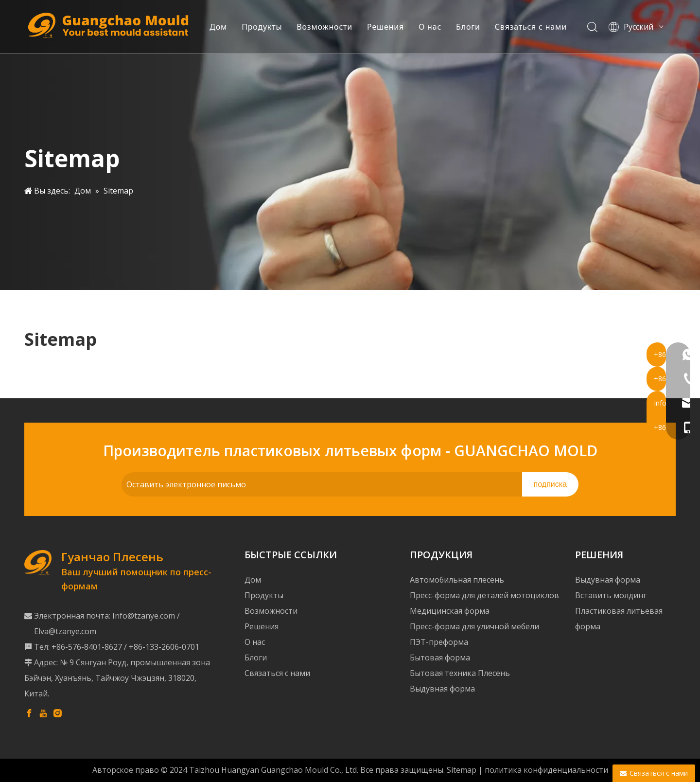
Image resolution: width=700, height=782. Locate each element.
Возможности (329, 27)
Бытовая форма (440, 658)
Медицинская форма (450, 611)
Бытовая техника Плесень (460, 673)
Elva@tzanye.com (65, 631)
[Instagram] (57, 713)
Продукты (267, 27)
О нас (435, 27)
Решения (390, 27)
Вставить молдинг (611, 595)
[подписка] (550, 484)
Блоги (473, 27)
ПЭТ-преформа (439, 642)
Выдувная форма (442, 689)
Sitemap (462, 770)
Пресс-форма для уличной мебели (474, 626)
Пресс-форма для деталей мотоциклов (484, 595)
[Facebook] (29, 713)
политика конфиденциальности (546, 770)
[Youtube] (43, 713)
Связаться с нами (536, 27)
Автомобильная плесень (457, 580)
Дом (223, 27)
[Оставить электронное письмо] (319, 484)
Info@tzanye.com (144, 616)
